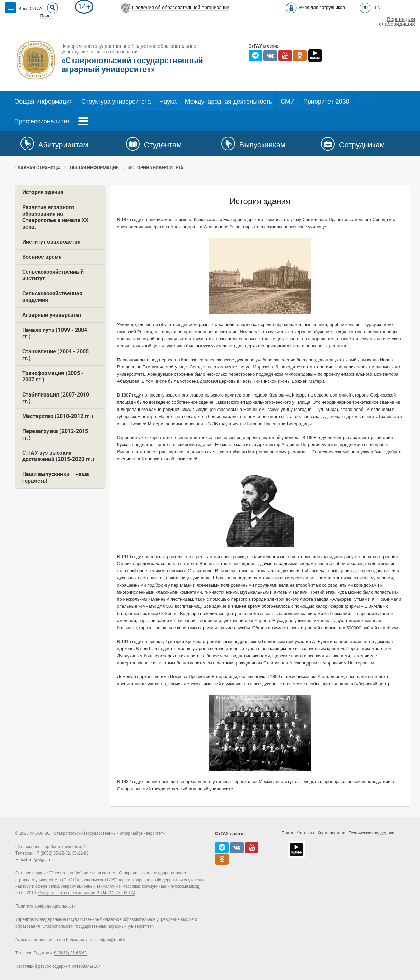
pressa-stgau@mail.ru (107, 940)
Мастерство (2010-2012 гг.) (58, 416)
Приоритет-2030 (326, 102)
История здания (43, 192)
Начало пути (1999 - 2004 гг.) (55, 333)
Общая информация (44, 102)
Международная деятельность (229, 102)
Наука (168, 102)
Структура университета (116, 102)
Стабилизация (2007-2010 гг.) (56, 398)
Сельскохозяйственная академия (52, 297)
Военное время (42, 257)
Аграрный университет (52, 315)
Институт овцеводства (51, 242)
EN (378, 8)
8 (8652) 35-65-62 (70, 953)
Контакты (305, 833)
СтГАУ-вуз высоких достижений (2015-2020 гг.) (58, 456)
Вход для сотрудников (322, 7)
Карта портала (331, 833)
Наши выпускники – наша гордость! (56, 478)
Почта (287, 833)
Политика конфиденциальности (46, 906)
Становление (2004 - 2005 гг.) (55, 355)
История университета (156, 168)
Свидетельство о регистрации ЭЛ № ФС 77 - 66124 (87, 893)
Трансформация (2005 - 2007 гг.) (53, 376)
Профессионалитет (42, 121)
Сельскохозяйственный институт (53, 275)
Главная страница (38, 168)
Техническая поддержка (372, 833)
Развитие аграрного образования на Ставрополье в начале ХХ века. (55, 217)
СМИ (288, 102)
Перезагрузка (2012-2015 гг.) (55, 434)
